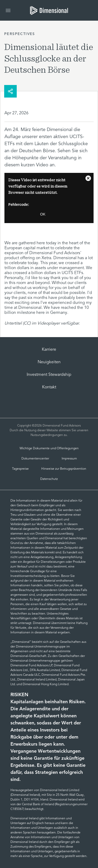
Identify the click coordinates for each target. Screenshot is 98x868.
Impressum (69, 459)
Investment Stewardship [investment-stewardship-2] (49, 375)
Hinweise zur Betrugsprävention (64, 469)
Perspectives (20, 34)
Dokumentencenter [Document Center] (35, 459)
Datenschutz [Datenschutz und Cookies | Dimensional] (49, 479)
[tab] (49, 10)
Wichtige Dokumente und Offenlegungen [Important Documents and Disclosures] (49, 449)
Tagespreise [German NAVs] (20, 469)
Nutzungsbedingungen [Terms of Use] (47, 435)
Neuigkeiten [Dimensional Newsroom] (49, 362)
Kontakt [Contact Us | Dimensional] (49, 387)
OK (43, 214)
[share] (10, 91)
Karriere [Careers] (49, 350)
